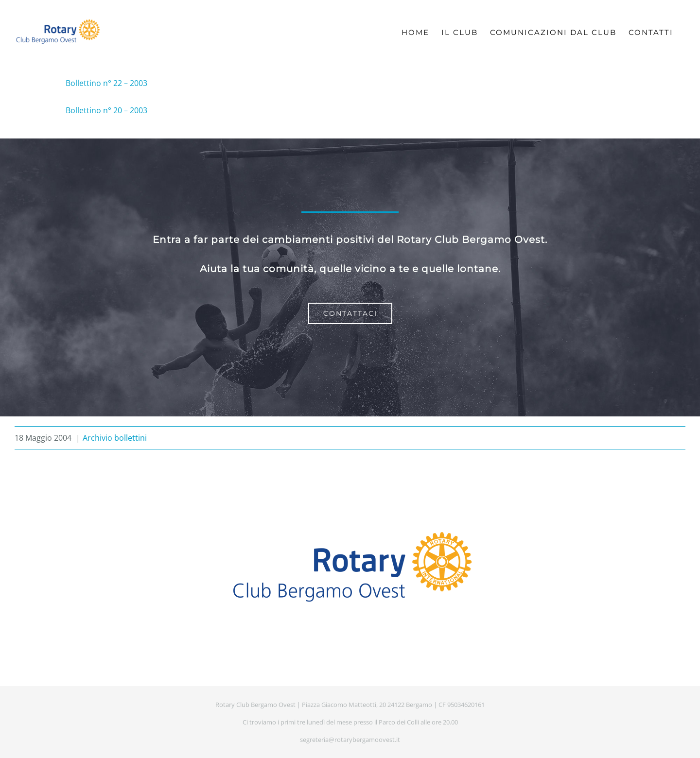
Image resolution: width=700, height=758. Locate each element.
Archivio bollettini (115, 438)
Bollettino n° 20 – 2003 (106, 110)
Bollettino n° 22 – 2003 (106, 83)
